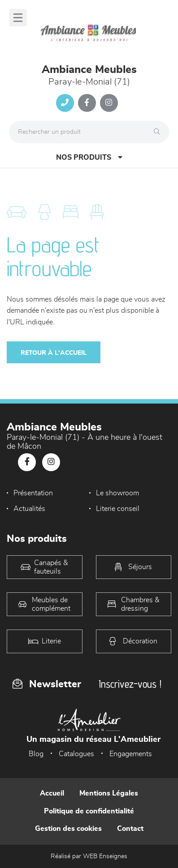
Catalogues (76, 754)
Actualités (29, 509)
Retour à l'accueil (54, 353)
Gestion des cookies (68, 829)
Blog (36, 754)
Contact (130, 829)
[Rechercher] (159, 132)
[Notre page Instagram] (109, 103)
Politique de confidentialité (89, 811)
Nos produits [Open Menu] (89, 157)
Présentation (33, 493)
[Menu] (18, 18)
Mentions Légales (109, 793)
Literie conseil (118, 509)
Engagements (131, 754)
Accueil (52, 793)
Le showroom (117, 493)
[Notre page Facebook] (87, 103)
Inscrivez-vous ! (130, 684)
